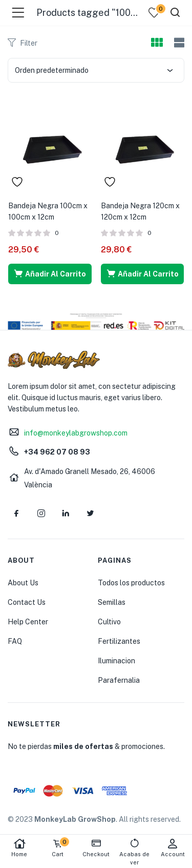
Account (173, 848)
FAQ (15, 641)
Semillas (112, 602)
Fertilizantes (119, 641)
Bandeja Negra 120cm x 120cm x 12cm (140, 211)
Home (19, 848)
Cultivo (109, 622)
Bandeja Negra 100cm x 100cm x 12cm (48, 211)
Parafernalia (119, 680)
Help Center (28, 622)
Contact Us (27, 602)
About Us (23, 583)
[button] (50, 274)
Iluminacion (116, 661)
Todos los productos (131, 583)
